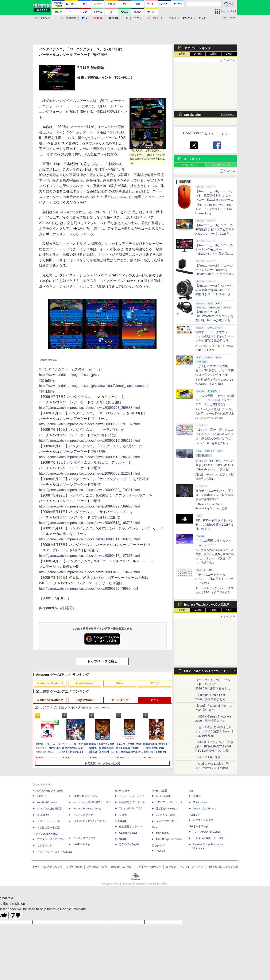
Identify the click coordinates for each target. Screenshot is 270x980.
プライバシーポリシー (149, 867)
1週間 (214, 54)
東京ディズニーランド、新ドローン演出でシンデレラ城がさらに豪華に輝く (215, 495)
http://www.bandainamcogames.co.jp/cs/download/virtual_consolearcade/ (94, 386)
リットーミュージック (132, 796)
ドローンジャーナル (48, 821)
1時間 (182, 54)
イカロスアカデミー (167, 821)
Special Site (192, 115)
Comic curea (200, 802)
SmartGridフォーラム (85, 796)
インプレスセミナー (84, 815)
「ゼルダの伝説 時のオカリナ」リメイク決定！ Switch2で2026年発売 (214, 731)
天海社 (197, 796)
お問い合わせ (75, 867)
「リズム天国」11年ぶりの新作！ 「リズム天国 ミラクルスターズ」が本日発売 (215, 400)
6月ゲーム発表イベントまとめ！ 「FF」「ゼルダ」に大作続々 (209, 672)
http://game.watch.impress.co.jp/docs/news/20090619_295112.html (89, 441)
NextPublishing (81, 844)
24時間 (198, 54)
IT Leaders (43, 815)
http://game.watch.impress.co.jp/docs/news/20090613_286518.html (89, 457)
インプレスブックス (84, 838)
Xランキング (192, 159)
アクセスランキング (197, 48)
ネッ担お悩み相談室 (48, 828)
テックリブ (158, 845)
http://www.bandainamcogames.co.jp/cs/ (69, 375)
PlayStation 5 (85, 683)
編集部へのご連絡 (121, 867)
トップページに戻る (102, 661)
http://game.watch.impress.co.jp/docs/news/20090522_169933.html (89, 506)
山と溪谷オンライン (131, 827)
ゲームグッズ (120, 700)
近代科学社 (121, 839)
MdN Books (163, 833)
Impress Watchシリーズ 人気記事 (207, 604)
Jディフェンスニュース (169, 802)
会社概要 (171, 867)
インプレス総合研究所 (50, 809)
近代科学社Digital (129, 844)
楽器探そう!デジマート (132, 802)
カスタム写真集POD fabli (208, 838)
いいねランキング (221, 165)
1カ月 (229, 54)
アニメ (155, 683)
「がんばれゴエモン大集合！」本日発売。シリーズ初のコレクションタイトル (215, 370)
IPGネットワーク (199, 827)
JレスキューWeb (166, 815)
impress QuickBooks (205, 809)
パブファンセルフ (203, 820)
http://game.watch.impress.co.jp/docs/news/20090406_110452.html (89, 572)
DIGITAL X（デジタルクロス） (90, 821)
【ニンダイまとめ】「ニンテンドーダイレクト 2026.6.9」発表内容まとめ (215, 684)
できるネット (45, 845)
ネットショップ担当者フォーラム (92, 802)
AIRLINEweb (163, 796)
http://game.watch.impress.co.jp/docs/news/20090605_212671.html (89, 473)
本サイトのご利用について (47, 867)
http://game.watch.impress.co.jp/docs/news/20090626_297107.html (89, 424)
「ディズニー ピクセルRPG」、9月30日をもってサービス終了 (214, 579)
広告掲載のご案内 (97, 867)
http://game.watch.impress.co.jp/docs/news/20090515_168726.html (89, 523)
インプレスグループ (192, 867)
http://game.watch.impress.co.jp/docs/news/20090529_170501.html (89, 490)
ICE (191, 791)
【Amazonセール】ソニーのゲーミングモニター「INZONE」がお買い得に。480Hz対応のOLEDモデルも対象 (214, 254)
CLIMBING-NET (128, 833)
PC (126, 18)
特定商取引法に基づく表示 (223, 867)
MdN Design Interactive (169, 839)
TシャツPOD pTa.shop (207, 832)
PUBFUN (194, 815)
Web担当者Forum (47, 802)
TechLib (160, 851)
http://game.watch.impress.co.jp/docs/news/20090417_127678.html (89, 556)
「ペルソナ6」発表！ (209, 757)
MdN (155, 828)
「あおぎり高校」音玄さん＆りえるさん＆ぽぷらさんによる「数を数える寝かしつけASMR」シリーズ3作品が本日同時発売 (215, 438)
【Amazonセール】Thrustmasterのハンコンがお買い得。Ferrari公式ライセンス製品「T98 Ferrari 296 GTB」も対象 (214, 320)
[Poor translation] (15, 915)
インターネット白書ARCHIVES (55, 852)
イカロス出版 (159, 791)
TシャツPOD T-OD (131, 809)
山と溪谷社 (121, 821)
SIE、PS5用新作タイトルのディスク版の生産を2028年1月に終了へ (214, 525)
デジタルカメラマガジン (51, 839)
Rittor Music (122, 791)
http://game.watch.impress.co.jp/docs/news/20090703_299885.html (89, 408)
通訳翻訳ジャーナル (167, 809)
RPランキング (190, 165)
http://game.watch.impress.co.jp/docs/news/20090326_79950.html (88, 589)
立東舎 (123, 815)
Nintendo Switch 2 (50, 683)
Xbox (120, 683)
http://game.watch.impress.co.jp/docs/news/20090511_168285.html (89, 539)
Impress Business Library (87, 809)
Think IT (41, 796)
